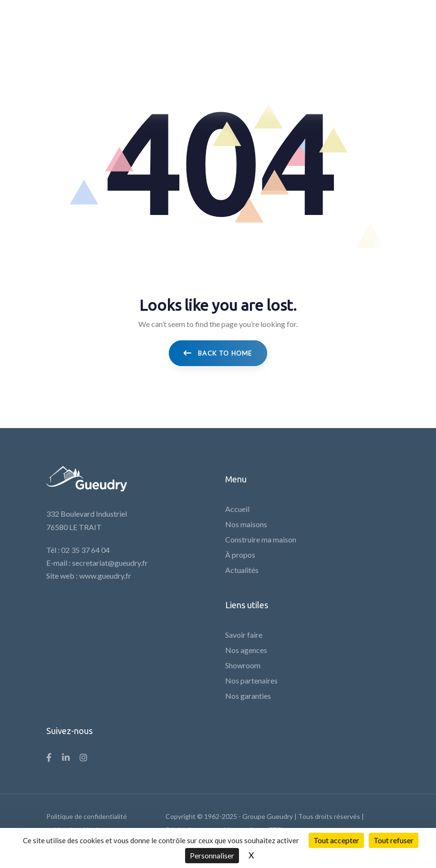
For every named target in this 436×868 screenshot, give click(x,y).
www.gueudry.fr (105, 576)
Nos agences (246, 650)
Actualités (242, 570)
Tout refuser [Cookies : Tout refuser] (394, 840)
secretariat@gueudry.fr (110, 563)
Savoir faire (244, 635)
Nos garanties (248, 696)
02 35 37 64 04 (85, 550)
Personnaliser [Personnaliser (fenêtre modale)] (212, 855)
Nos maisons (246, 524)
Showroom (243, 665)
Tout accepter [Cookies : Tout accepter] (336, 840)
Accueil (237, 509)
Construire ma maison (261, 539)
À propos (240, 555)
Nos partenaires (251, 680)
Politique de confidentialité (87, 816)
